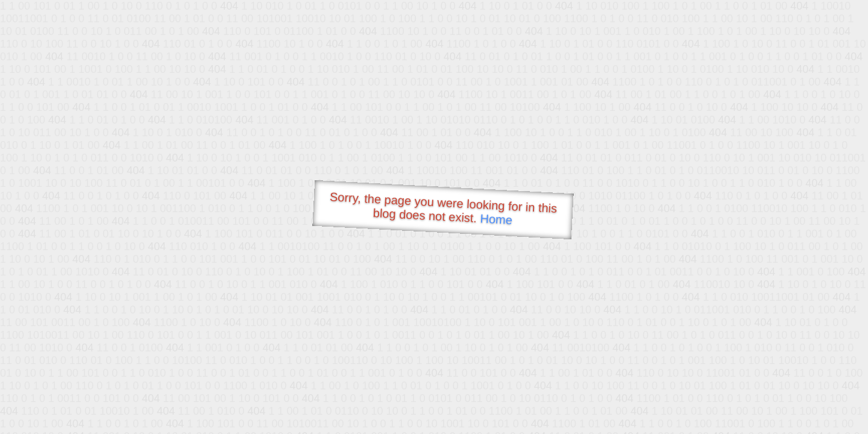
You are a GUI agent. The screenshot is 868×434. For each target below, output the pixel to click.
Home (496, 219)
